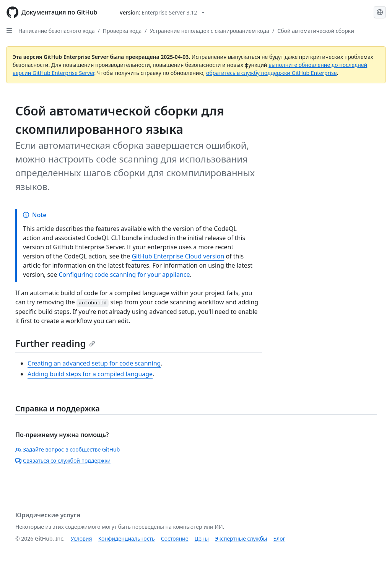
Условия (81, 539)
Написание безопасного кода (57, 31)
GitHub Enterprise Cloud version (178, 256)
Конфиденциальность (127, 539)
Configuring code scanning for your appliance (124, 275)
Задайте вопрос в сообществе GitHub (68, 449)
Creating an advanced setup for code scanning (94, 363)
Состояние (175, 539)
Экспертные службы (241, 539)
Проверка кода (122, 31)
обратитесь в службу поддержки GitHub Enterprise (272, 73)
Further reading (55, 343)
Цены (202, 539)
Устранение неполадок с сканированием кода (209, 31)
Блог (279, 539)
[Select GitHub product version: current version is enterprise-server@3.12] (162, 12)
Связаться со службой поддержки (63, 461)
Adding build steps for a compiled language (90, 374)
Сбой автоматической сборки (316, 31)
